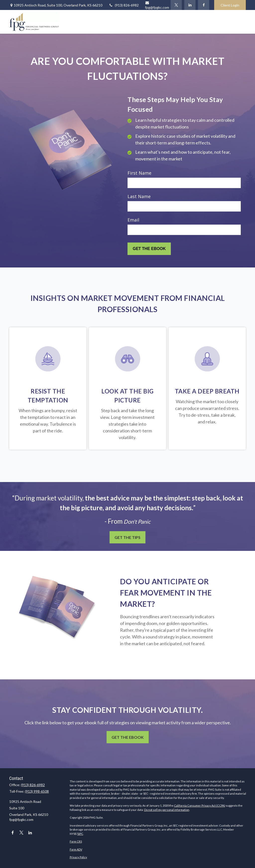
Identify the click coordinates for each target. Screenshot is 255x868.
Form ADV (76, 849)
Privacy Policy (78, 857)
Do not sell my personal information (167, 810)
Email (133, 220)
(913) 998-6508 (37, 791)
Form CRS (76, 841)
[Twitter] (176, 5)
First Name (139, 173)
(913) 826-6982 (124, 5)
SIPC (80, 834)
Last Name (139, 196)
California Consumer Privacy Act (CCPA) (200, 806)
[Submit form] (149, 249)
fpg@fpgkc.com (21, 819)
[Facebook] (204, 5)
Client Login (230, 5)
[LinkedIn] (190, 5)
